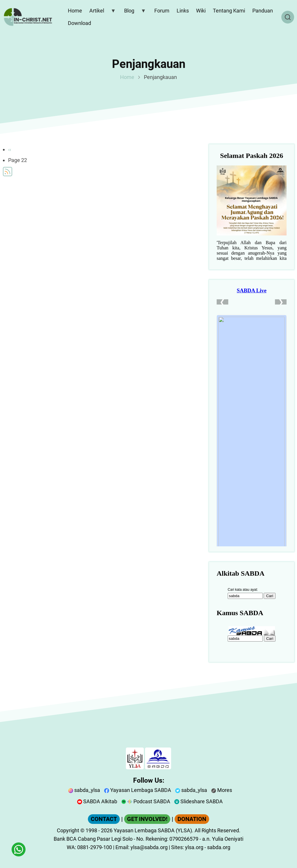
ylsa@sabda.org (149, 847)
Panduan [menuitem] (263, 11)
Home (127, 77)
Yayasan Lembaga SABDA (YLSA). (154, 830)
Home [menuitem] (75, 11)
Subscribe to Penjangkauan (8, 172)
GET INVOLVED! (147, 819)
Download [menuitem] (79, 23)
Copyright (68, 830)
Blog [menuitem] (134, 12)
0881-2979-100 (95, 847)
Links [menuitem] (183, 11)
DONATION (192, 819)
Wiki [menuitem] (201, 11)
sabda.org (219, 847)
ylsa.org (194, 847)
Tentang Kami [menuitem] (229, 11)
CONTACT (104, 819)
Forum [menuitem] (162, 11)
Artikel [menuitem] (101, 12)
